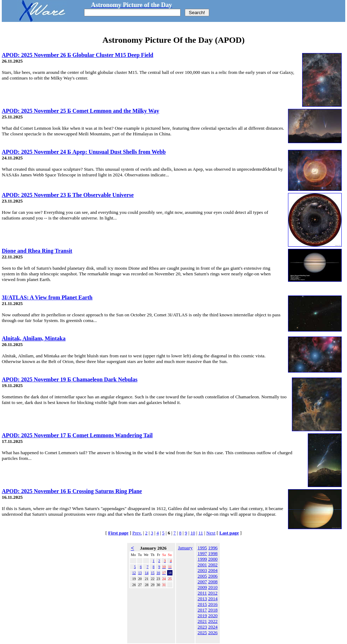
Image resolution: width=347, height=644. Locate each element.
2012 (213, 593)
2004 (213, 570)
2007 (202, 582)
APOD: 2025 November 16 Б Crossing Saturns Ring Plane (72, 491)
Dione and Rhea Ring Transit (37, 251)
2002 (213, 565)
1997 (202, 553)
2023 (202, 627)
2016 (213, 604)
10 (193, 533)
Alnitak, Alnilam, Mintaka (34, 338)
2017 (202, 610)
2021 (202, 621)
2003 (202, 570)
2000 (213, 559)
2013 (202, 599)
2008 (213, 582)
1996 (213, 548)
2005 (202, 576)
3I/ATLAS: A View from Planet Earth (47, 297)
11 (201, 533)
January (185, 548)
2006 (213, 576)
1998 (213, 553)
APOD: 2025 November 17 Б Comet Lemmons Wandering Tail (77, 435)
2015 (202, 604)
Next (211, 533)
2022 (213, 621)
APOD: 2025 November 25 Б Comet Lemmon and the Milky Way (81, 111)
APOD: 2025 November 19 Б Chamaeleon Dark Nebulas (70, 379)
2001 (202, 565)
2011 (202, 593)
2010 (213, 587)
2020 (213, 616)
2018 (213, 610)
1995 (202, 548)
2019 (202, 616)
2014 (213, 599)
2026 (213, 633)
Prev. (137, 533)
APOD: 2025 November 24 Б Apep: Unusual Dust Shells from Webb (84, 152)
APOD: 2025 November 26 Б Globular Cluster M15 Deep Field (78, 55)
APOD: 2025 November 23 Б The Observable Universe (68, 195)
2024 (213, 627)
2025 (202, 633)
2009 (202, 587)
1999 (202, 559)
